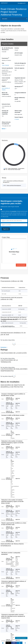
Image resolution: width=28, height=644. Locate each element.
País (3, 63)
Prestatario (5, 58)
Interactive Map (21, 265)
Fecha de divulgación (20, 63)
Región (4, 86)
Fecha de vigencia (19, 68)
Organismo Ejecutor (20, 78)
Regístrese (6, 229)
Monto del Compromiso (5, 93)
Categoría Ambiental (20, 93)
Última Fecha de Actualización (6, 123)
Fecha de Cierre (6, 104)
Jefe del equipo (19, 53)
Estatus (17, 48)
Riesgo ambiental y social (20, 98)
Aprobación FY (19, 86)
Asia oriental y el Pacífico (6, 89)
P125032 (17, 119)
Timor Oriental (5, 65)
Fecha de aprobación (7, 68)
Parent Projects (19, 117)
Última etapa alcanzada (18, 111)
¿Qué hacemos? (4, 3)
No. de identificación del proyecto (7, 49)
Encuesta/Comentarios (21, 638)
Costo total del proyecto (6, 79)
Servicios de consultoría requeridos (5, 112)
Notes (3, 129)
